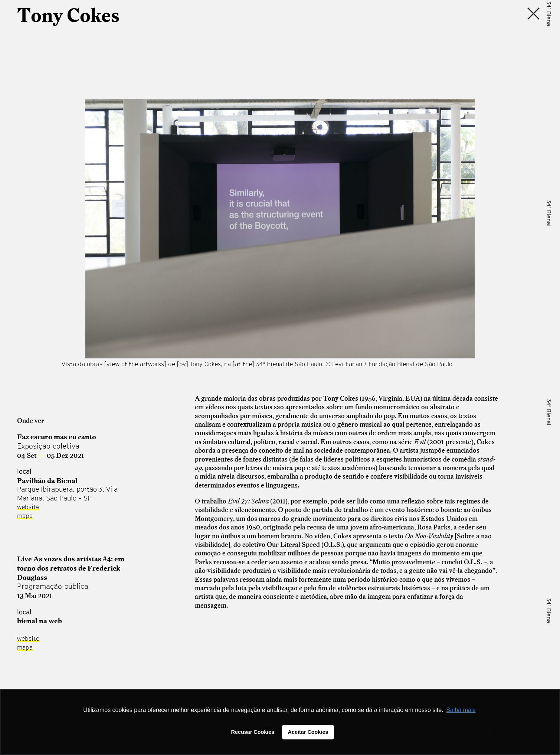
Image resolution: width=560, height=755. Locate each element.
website (28, 507)
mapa (25, 516)
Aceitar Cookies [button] (308, 732)
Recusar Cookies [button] (253, 732)
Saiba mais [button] (461, 710)
